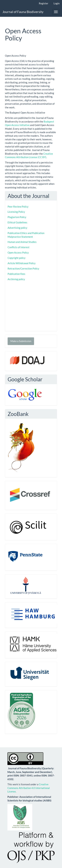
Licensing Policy (16, 212)
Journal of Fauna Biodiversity (23, 12)
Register (44, 3)
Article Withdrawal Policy (22, 263)
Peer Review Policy (18, 207)
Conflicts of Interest (19, 247)
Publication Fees (16, 274)
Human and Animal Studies (22, 242)
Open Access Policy (18, 252)
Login (57, 3)
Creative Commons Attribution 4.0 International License (29, 788)
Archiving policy (16, 279)
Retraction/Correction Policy (23, 268)
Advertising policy (17, 228)
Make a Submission (21, 341)
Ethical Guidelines (17, 222)
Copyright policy (17, 258)
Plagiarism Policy (17, 217)
